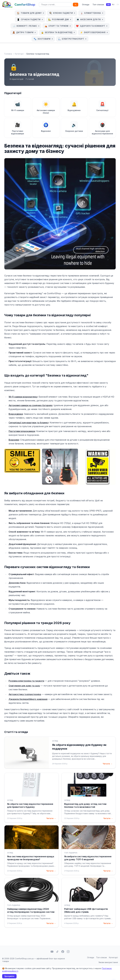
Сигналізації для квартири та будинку (29, 423)
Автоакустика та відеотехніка (25, 694)
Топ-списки (98, 5)
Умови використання (108, 962)
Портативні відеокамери (22, 431)
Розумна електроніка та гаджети (26, 681)
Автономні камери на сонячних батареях (31, 405)
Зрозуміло (9, 976)
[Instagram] (68, 952)
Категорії (19, 54)
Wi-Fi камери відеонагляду (23, 397)
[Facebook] (63, 952)
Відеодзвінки (16, 414)
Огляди (86, 5)
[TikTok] (57, 952)
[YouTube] (52, 952)
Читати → (108, 764)
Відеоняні (14, 440)
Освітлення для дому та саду (24, 686)
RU (113, 5)
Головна (8, 54)
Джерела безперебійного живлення (28, 699)
